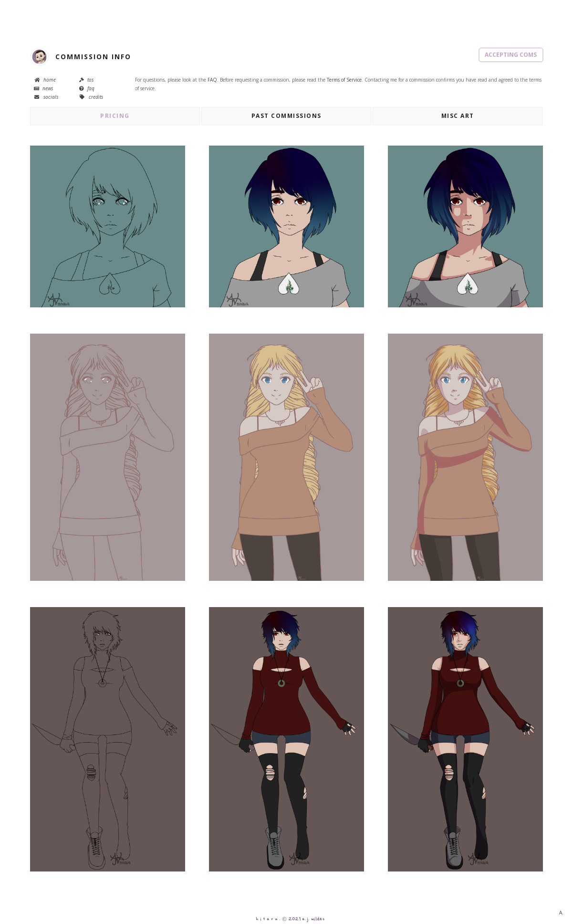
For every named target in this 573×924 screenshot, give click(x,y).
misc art (458, 116)
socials (46, 97)
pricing (115, 116)
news (43, 88)
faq (87, 88)
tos (86, 80)
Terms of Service (344, 80)
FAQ (212, 80)
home (45, 80)
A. (561, 913)
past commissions (286, 116)
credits (91, 97)
